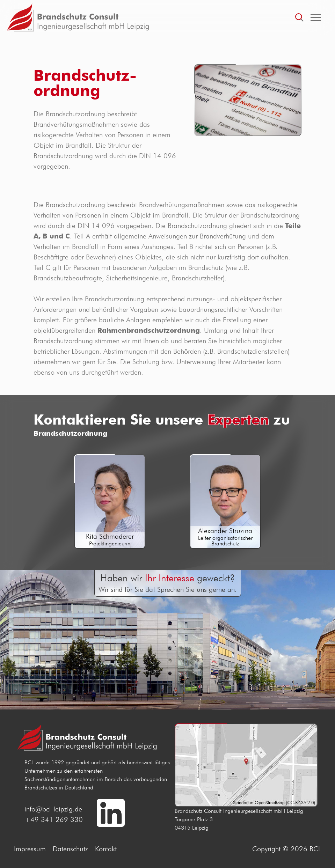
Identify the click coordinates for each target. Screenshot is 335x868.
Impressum (30, 849)
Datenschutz (70, 849)
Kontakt (106, 849)
